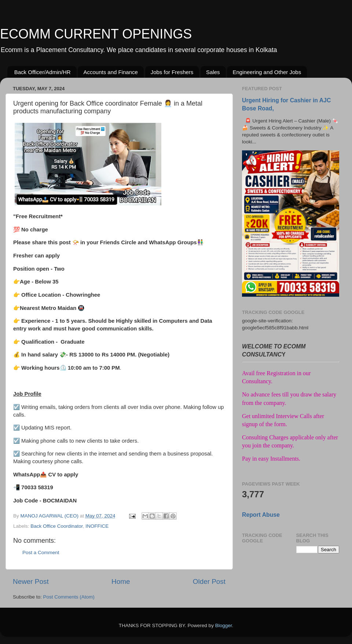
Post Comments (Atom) (69, 597)
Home (121, 581)
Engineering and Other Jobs (267, 72)
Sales (213, 72)
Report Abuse (261, 515)
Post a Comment (41, 552)
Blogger (224, 625)
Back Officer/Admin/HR (43, 72)
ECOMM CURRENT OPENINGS (96, 34)
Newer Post (31, 581)
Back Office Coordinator (56, 526)
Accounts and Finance (110, 72)
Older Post (209, 581)
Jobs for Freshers (172, 72)
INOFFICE (97, 526)
